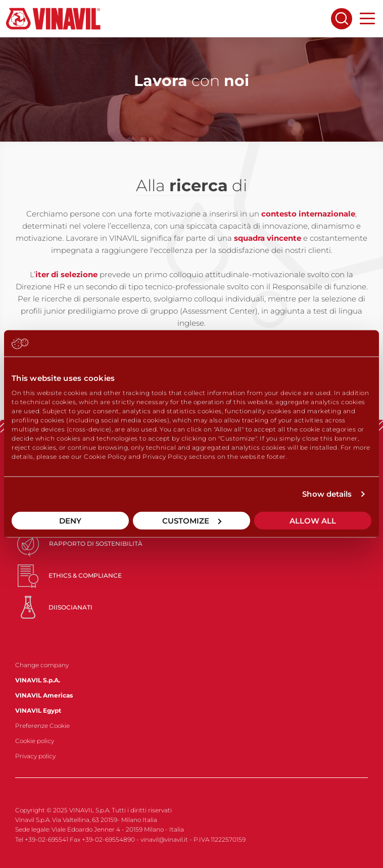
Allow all (313, 520)
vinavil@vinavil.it (164, 839)
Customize (192, 520)
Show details (327, 494)
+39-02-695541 (46, 839)
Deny (70, 520)
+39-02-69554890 (108, 839)
